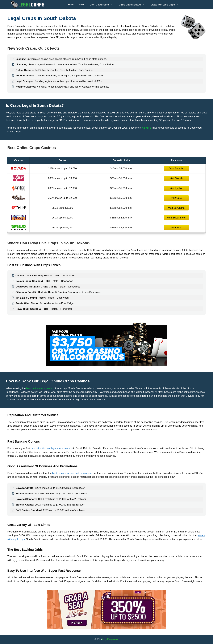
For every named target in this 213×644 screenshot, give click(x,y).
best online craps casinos (40, 388)
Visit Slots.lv (176, 178)
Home (71, 5)
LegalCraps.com (110, 639)
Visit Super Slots (176, 218)
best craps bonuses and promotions (72, 473)
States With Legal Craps (166, 5)
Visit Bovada (176, 168)
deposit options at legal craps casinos (52, 448)
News (82, 5)
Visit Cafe (176, 198)
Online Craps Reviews (133, 5)
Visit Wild (176, 228)
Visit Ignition (176, 188)
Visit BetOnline (176, 208)
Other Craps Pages (103, 5)
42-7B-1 (146, 128)
